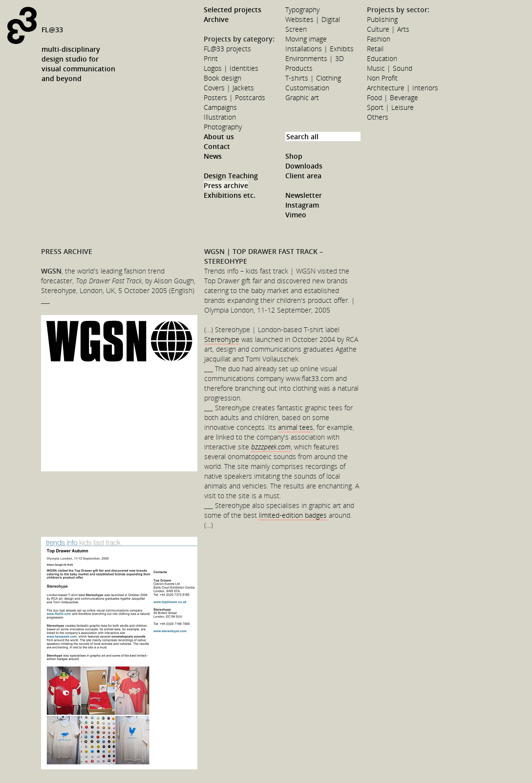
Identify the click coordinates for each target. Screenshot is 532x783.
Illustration (220, 117)
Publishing (382, 19)
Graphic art (302, 97)
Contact (217, 146)
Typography (302, 10)
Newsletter (304, 195)
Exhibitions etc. (230, 195)
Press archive (226, 185)
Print (211, 58)
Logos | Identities (231, 68)
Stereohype (222, 339)
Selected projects (233, 10)
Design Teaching (231, 176)
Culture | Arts (388, 29)
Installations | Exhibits (319, 49)
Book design (223, 78)
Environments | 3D (315, 58)
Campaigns (220, 107)
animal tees (296, 427)
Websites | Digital (313, 19)
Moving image (306, 39)
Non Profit (382, 78)
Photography (223, 127)
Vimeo (296, 215)
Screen (296, 29)
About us (219, 137)
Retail (375, 49)
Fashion (379, 39)
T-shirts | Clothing (313, 78)
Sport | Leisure (390, 107)
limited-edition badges (293, 515)
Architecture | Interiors (403, 88)
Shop (294, 156)
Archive (216, 19)
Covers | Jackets (229, 88)
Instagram (302, 205)
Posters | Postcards (234, 97)
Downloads (304, 166)
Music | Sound (390, 68)
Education (382, 58)
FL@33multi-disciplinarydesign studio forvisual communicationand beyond (78, 54)
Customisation (307, 88)
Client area (303, 176)
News (213, 156)
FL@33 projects (227, 49)
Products (299, 68)
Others (378, 117)
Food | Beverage (393, 97)
